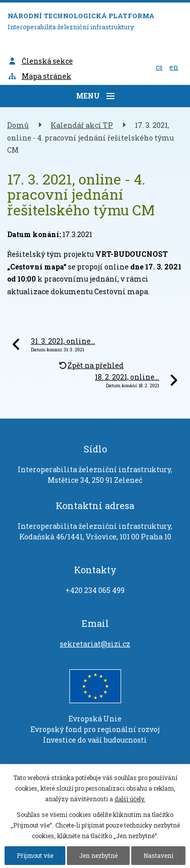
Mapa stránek (40, 76)
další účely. (130, 799)
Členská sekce (40, 61)
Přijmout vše (35, 855)
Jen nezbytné (98, 855)
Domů (18, 125)
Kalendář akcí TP (82, 125)
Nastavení (158, 855)
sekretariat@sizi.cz (95, 644)
